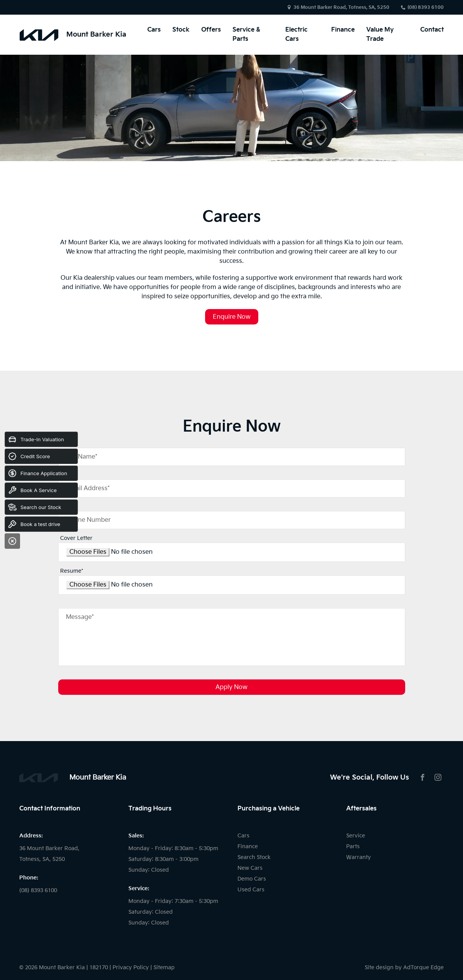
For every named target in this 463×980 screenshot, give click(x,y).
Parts (353, 846)
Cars (154, 30)
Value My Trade (380, 34)
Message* (80, 617)
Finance (343, 30)
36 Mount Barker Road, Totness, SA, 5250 (341, 8)
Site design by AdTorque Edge (404, 967)
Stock (181, 30)
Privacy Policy (131, 967)
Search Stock (254, 857)
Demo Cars (252, 879)
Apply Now (231, 687)
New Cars (250, 868)
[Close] (12, 541)
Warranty (359, 857)
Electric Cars (296, 34)
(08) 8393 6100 (426, 8)
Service (356, 836)
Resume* (72, 571)
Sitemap (164, 967)
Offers (211, 30)
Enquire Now (232, 317)
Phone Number (88, 520)
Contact (432, 30)
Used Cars (251, 890)
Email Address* (88, 488)
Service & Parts (246, 34)
